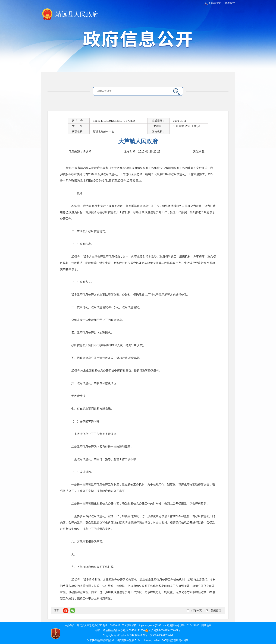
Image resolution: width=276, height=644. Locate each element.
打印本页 (197, 611)
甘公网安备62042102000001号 (163, 630)
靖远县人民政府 (77, 14)
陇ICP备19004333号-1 (161, 635)
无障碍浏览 (213, 3)
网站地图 (206, 625)
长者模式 (230, 3)
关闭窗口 (216, 611)
